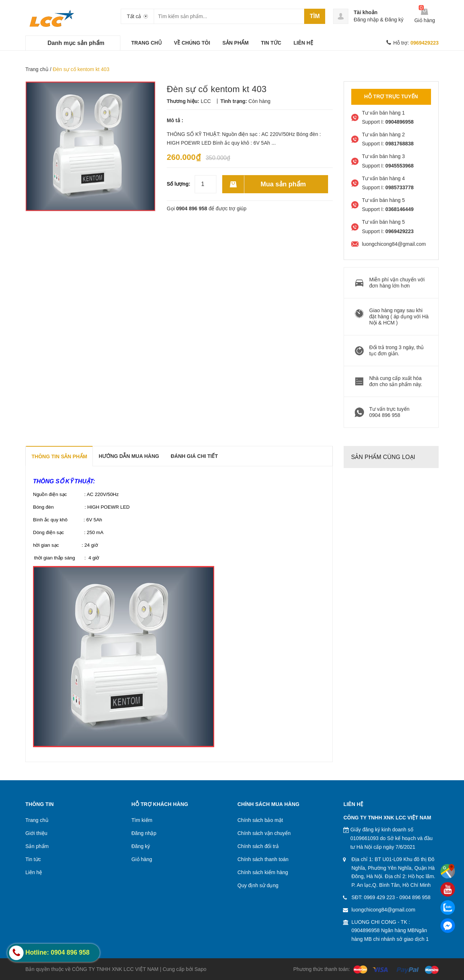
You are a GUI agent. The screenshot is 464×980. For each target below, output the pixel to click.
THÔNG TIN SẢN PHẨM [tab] (59, 456)
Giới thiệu (36, 833)
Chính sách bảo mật (260, 820)
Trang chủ (37, 69)
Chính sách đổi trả (258, 846)
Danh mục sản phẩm (76, 43)
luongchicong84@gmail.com (384, 910)
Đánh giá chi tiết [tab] (194, 456)
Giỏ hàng (142, 859)
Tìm (315, 16)
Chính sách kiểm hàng (263, 872)
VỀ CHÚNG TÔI (192, 43)
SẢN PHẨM (235, 43)
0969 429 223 (380, 897)
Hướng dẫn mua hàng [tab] (129, 456)
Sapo (201, 969)
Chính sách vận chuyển (264, 833)
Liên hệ (34, 872)
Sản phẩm (37, 846)
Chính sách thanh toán (263, 859)
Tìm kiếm (142, 820)
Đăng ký (394, 20)
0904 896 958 (192, 208)
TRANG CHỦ (146, 43)
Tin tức (33, 859)
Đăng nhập (366, 20)
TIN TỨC (271, 43)
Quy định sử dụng (258, 885)
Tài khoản (366, 12)
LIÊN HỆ (303, 43)
